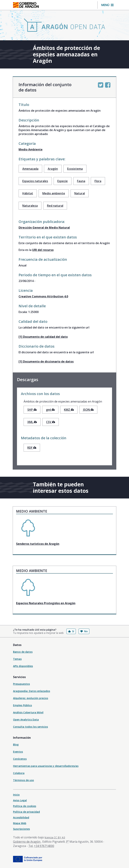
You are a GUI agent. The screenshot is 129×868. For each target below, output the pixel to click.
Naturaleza (30, 206)
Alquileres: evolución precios (31, 698)
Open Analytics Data (26, 720)
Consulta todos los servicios (30, 727)
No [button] (84, 631)
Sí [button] (71, 631)
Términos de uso (23, 780)
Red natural (55, 206)
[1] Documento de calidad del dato (43, 337)
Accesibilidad (21, 817)
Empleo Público (23, 705)
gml (50, 410)
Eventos (18, 752)
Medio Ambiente (31, 149)
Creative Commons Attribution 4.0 (43, 296)
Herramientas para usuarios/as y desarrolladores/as (46, 766)
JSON (88, 410)
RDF (32, 448)
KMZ (69, 410)
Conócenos (20, 759)
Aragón (53, 169)
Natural (80, 193)
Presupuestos (21, 684)
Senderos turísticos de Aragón (38, 544)
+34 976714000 (44, 846)
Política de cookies (25, 806)
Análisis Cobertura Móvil (28, 712)
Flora (98, 181)
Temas (17, 659)
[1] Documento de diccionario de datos (46, 362)
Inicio (16, 795)
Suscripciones (21, 829)
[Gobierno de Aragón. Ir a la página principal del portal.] (26, 5)
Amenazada (30, 169)
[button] (107, 5)
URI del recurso (43, 250)
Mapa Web (20, 823)
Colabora (19, 773)
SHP (32, 410)
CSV (51, 422)
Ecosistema (75, 169)
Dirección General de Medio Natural (44, 228)
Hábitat (28, 193)
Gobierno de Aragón (27, 842)
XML (32, 422)
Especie (63, 181)
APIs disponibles (23, 666)
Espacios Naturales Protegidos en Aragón (46, 603)
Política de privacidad (26, 812)
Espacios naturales (35, 181)
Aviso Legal (20, 800)
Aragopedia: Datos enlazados (32, 691)
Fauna (81, 181)
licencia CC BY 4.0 (55, 837)
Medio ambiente (54, 193)
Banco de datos (23, 652)
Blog (16, 744)
